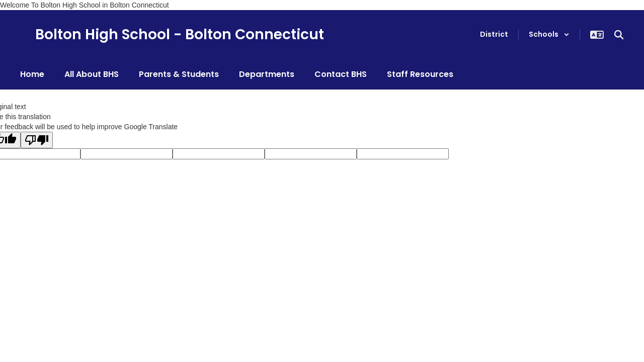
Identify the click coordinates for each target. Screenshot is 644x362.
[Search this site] (619, 35)
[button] (549, 34)
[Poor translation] (37, 140)
